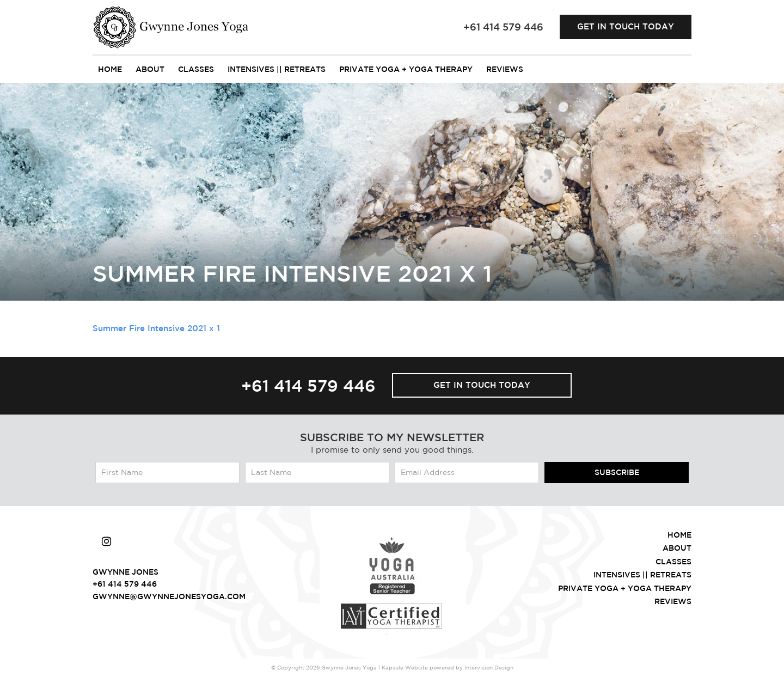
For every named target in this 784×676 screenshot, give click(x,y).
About (150, 69)
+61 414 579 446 (308, 385)
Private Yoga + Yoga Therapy (406, 69)
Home (110, 69)
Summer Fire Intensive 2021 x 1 (156, 328)
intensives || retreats (277, 69)
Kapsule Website (405, 667)
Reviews (505, 69)
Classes (196, 69)
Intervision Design (489, 667)
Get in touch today (626, 26)
